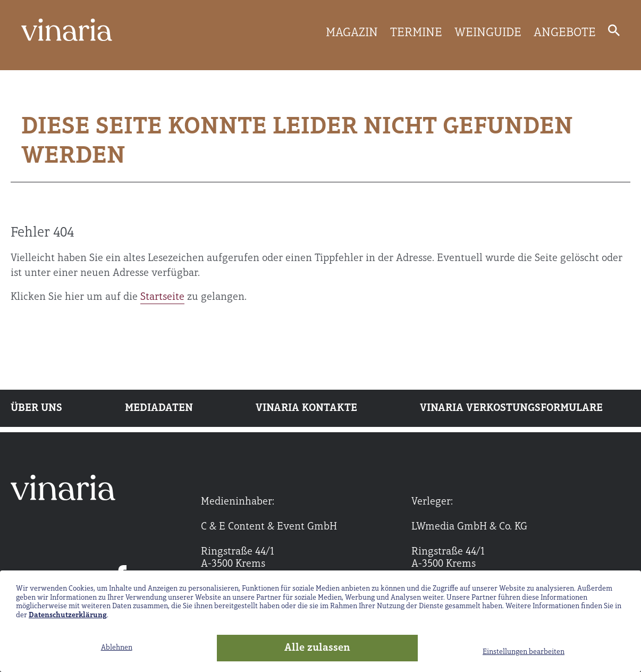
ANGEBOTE (565, 33)
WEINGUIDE (488, 33)
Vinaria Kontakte (306, 408)
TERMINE (416, 33)
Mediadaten (159, 408)
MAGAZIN (352, 33)
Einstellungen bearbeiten (524, 652)
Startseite (162, 297)
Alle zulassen (317, 648)
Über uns (36, 408)
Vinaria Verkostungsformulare (511, 408)
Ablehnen (117, 648)
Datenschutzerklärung (68, 615)
